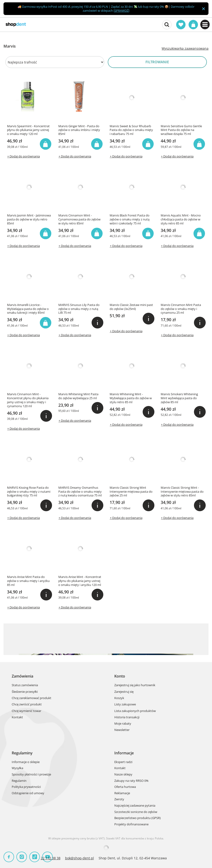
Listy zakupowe (125, 704)
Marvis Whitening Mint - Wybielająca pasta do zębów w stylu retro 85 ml (131, 398)
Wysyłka (17, 768)
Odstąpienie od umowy (28, 793)
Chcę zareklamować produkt (32, 698)
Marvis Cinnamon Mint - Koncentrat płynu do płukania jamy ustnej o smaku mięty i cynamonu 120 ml (28, 400)
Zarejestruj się (124, 692)
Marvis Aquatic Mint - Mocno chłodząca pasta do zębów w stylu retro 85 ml (181, 219)
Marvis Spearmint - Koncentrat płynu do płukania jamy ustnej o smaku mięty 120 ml (28, 130)
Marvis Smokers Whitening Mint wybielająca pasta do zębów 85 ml (179, 398)
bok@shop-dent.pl (80, 858)
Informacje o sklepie (26, 762)
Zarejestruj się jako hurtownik (135, 685)
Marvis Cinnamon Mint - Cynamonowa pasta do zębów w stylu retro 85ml (79, 219)
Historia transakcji (127, 717)
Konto (120, 676)
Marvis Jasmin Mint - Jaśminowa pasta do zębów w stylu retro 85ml (29, 219)
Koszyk (119, 698)
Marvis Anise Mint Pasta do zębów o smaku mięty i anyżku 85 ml (28, 581)
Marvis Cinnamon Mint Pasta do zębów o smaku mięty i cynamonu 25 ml (181, 309)
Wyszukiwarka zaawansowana (185, 48)
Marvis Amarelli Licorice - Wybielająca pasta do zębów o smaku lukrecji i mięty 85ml (28, 309)
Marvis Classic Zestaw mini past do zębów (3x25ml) (131, 307)
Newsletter (122, 730)
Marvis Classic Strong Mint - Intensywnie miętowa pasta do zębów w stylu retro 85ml (182, 492)
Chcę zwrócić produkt (27, 704)
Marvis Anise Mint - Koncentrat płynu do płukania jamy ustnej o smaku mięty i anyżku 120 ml (80, 581)
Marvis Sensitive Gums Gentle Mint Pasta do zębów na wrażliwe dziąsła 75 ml (181, 130)
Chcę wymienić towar (26, 711)
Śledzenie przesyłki (25, 692)
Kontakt (17, 717)
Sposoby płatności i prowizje (31, 775)
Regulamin (19, 781)
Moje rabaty (123, 724)
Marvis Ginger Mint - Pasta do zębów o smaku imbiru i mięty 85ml (79, 130)
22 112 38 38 (51, 858)
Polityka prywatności (26, 787)
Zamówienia (22, 676)
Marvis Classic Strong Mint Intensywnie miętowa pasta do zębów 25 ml (131, 492)
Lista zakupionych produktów (135, 711)
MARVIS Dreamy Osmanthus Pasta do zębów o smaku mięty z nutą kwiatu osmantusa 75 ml (80, 492)
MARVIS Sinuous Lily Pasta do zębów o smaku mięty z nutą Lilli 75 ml (79, 309)
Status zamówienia (25, 685)
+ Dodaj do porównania (24, 156)
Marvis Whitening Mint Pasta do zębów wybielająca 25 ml (78, 396)
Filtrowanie (157, 62)
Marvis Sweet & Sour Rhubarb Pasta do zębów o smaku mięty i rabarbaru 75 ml (131, 130)
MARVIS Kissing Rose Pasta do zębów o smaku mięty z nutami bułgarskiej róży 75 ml (29, 492)
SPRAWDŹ (121, 11)
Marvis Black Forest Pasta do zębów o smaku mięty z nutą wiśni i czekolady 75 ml (130, 219)
